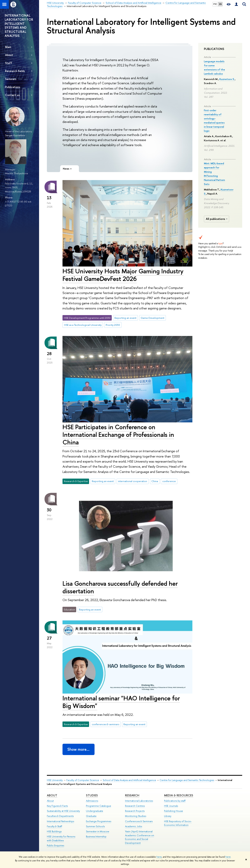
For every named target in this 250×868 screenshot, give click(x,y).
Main (8, 47)
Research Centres (135, 806)
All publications (217, 219)
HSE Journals (171, 806)
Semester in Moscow (98, 831)
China (155, 481)
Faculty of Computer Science (83, 780)
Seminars (11, 79)
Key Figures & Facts (57, 806)
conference (169, 481)
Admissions (92, 801)
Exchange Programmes (99, 821)
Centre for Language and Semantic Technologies (187, 780)
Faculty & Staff (54, 826)
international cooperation (133, 481)
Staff (9, 63)
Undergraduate (95, 811)
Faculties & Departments (60, 816)
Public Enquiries (55, 845)
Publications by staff (175, 801)
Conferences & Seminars (139, 821)
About (9, 55)
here (159, 857)
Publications (13, 87)
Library (168, 816)
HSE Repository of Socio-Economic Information (178, 823)
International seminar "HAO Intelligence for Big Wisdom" (121, 702)
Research (132, 795)
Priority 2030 (113, 325)
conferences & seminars (105, 724)
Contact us (12, 95)
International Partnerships (60, 821)
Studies (92, 795)
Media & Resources (179, 795)
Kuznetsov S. (227, 79)
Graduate (91, 816)
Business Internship (96, 836)
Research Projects (135, 811)
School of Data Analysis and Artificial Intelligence (129, 780)
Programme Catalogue (99, 806)
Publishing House (174, 811)
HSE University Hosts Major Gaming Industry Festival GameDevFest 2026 (123, 275)
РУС (215, 4)
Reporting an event (125, 318)
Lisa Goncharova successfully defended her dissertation (120, 587)
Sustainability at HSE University (63, 811)
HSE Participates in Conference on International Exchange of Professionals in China (118, 434)
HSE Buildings (54, 831)
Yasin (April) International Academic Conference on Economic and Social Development (140, 837)
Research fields (15, 71)
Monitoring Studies (136, 816)
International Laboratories (139, 801)
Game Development (152, 318)
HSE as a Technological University (83, 325)
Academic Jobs (133, 826)
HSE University (55, 780)
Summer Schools (95, 826)
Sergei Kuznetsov (15, 135)
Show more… (78, 749)
